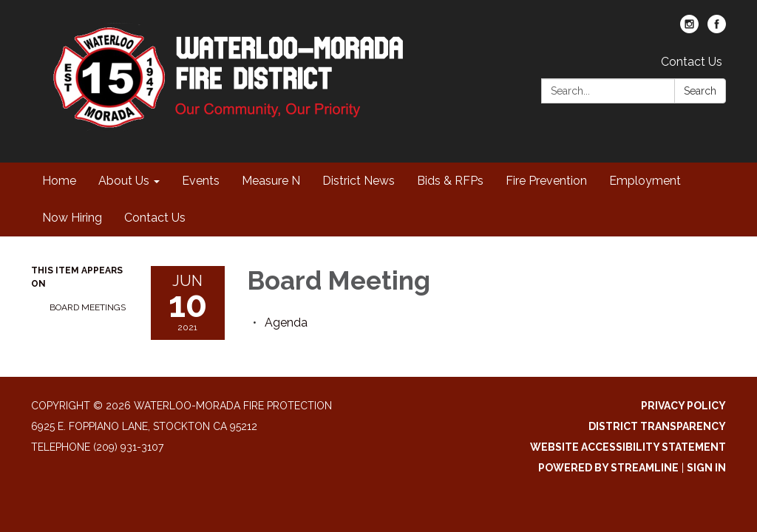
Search (700, 91)
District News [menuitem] (359, 181)
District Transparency (657, 426)
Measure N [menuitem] (271, 181)
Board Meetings (88, 307)
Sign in (706, 468)
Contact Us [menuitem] (155, 218)
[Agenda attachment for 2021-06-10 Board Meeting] (286, 323)
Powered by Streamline (608, 468)
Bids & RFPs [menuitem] (450, 181)
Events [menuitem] (201, 181)
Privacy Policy (683, 406)
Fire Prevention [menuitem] (546, 181)
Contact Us (692, 62)
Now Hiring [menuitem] (72, 218)
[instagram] (689, 29)
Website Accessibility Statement (628, 447)
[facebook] (717, 29)
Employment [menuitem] (645, 181)
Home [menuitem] (59, 181)
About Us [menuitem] (124, 181)
